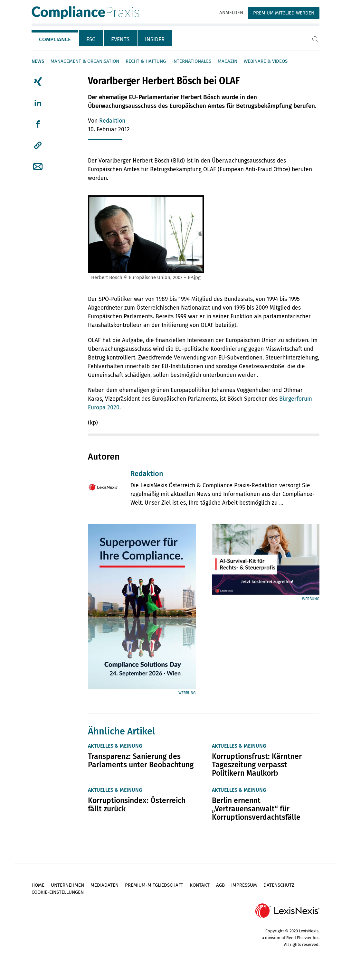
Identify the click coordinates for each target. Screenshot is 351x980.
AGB (220, 885)
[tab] (55, 38)
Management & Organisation (85, 61)
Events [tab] (120, 39)
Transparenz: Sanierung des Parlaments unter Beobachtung (141, 761)
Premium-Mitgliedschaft (154, 885)
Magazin (228, 61)
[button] (38, 145)
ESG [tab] (91, 39)
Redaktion (112, 121)
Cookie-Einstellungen (58, 892)
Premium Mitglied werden (284, 13)
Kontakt (200, 885)
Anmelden (231, 13)
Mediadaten (104, 885)
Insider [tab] (155, 39)
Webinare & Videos (266, 61)
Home (38, 885)
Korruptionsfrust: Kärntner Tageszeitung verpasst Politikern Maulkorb (257, 765)
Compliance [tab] (55, 39)
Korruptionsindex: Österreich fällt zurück (137, 805)
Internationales (192, 61)
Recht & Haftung (146, 61)
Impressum (244, 885)
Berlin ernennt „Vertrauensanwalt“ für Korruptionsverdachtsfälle (256, 809)
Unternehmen (67, 885)
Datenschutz (279, 885)
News (38, 61)
